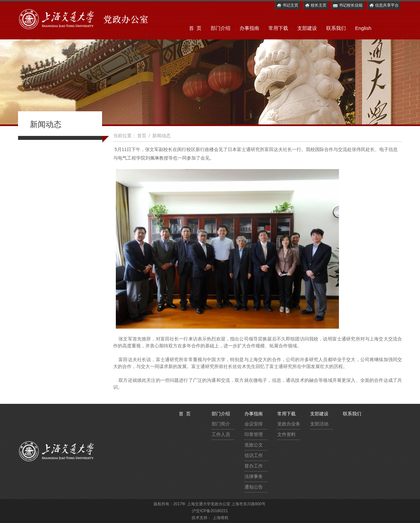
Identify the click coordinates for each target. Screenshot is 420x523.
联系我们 (336, 28)
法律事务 (254, 476)
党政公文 (254, 445)
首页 (142, 136)
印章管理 (254, 434)
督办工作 (254, 466)
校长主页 (315, 5)
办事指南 (249, 28)
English (363, 28)
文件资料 (286, 434)
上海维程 (220, 518)
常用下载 (278, 28)
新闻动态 (161, 136)
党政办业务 (289, 424)
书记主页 (287, 5)
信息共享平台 (384, 5)
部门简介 (221, 424)
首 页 (195, 28)
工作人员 (221, 434)
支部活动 (319, 424)
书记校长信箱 (348, 5)
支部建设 (307, 28)
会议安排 (254, 424)
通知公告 (254, 487)
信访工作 (254, 455)
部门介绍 (220, 28)
